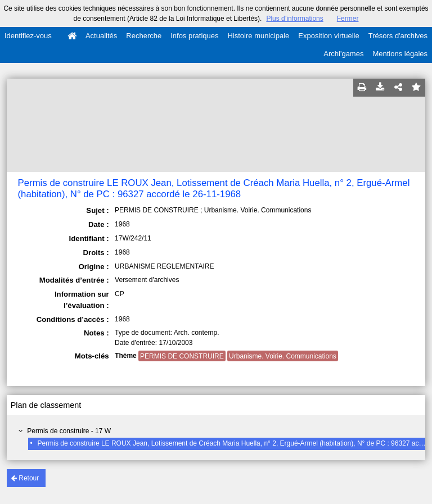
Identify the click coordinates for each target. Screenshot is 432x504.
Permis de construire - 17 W (69, 431)
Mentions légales (400, 54)
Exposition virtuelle (328, 36)
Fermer (348, 19)
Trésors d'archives (398, 36)
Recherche (144, 36)
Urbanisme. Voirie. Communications (283, 356)
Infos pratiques (194, 36)
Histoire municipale (258, 36)
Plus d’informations (294, 19)
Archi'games (343, 54)
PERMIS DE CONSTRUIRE (182, 356)
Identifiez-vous (28, 36)
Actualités (101, 36)
